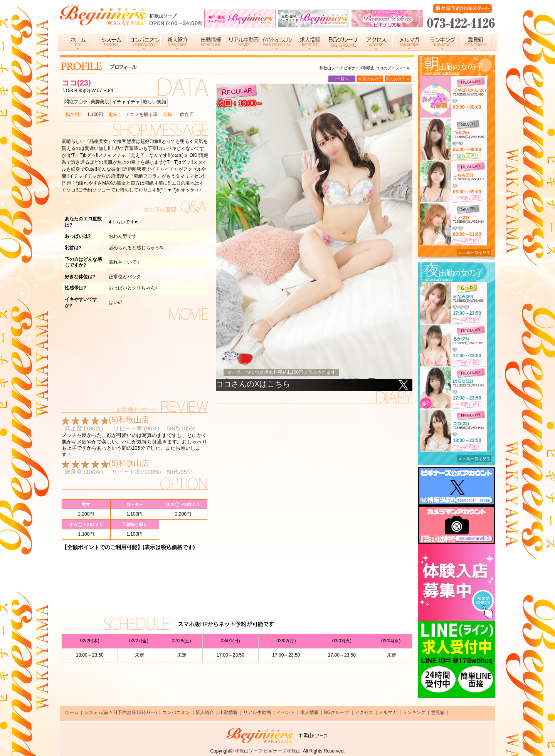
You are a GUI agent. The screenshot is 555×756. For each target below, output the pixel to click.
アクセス (364, 712)
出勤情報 (229, 712)
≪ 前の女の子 (370, 79)
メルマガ (388, 712)
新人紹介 (205, 712)
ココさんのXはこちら (253, 384)
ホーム (72, 712)
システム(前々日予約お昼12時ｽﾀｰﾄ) (120, 712)
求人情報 (309, 712)
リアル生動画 (257, 712)
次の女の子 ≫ (398, 79)
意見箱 (438, 712)
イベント (286, 712)
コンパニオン (176, 712)
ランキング (414, 712)
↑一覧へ (342, 79)
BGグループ (337, 712)
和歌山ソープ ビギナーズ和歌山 (268, 751)
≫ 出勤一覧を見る (474, 253)
